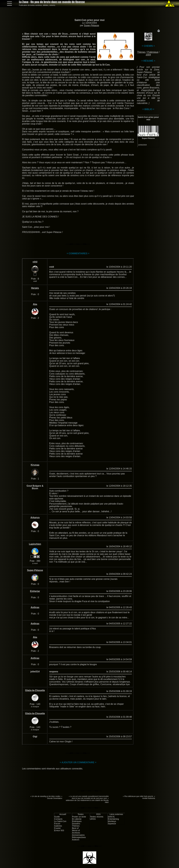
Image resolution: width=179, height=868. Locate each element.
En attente (77, 819)
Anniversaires (78, 835)
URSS (93, 819)
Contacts (58, 819)
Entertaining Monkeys (113, 820)
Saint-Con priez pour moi (89, 20)
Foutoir (57, 828)
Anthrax (35, 607)
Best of (75, 828)
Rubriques (77, 821)
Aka (35, 304)
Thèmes (141, 52)
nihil (35, 262)
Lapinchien (35, 544)
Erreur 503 (59, 830)
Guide (57, 817)
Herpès (35, 288)
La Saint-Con (60, 821)
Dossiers (76, 824)
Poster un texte (79, 817)
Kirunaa (35, 465)
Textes (81, 814)
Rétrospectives (79, 837)
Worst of (76, 830)
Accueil (63, 814)
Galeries (58, 826)
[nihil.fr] (111, 817)
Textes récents (97, 817)
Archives (76, 833)
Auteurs (76, 840)
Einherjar (35, 591)
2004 (148, 55)
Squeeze (112, 824)
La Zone (52, 2)
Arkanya (35, 517)
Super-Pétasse (92, 25)
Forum (57, 824)
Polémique (153, 52)
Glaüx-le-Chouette (35, 690)
